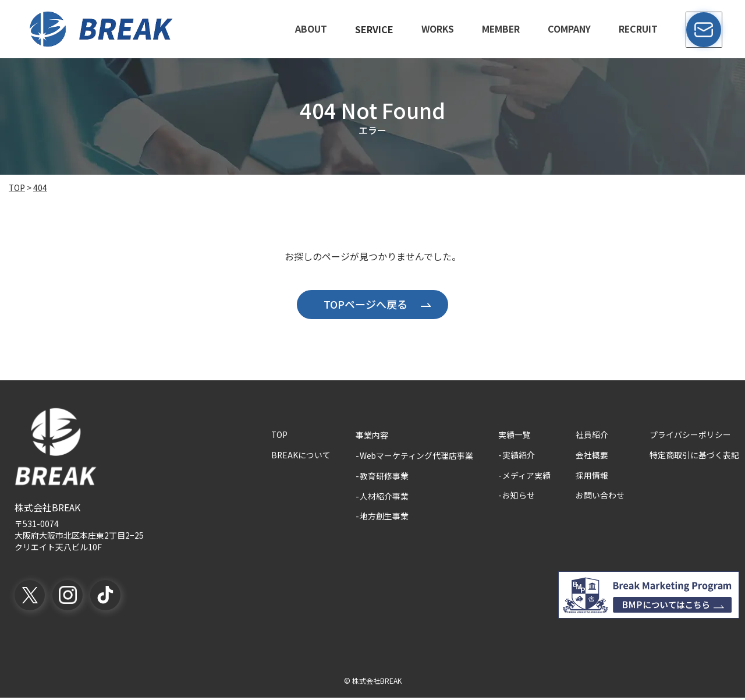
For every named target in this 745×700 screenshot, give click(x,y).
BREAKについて (300, 455)
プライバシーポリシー (690, 434)
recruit (639, 29)
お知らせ (519, 497)
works (437, 29)
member (501, 29)
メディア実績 (526, 476)
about (309, 29)
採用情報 (592, 476)
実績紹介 (519, 455)
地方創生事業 (384, 518)
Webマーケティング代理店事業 (416, 455)
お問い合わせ (600, 497)
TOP (279, 434)
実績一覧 (515, 434)
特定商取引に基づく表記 (694, 455)
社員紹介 (592, 434)
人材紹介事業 (384, 497)
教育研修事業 (384, 476)
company (570, 29)
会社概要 (592, 455)
